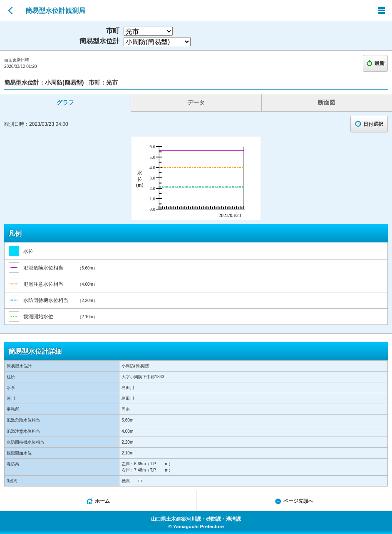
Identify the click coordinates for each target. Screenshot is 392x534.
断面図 (327, 102)
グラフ (65, 102)
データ (196, 102)
